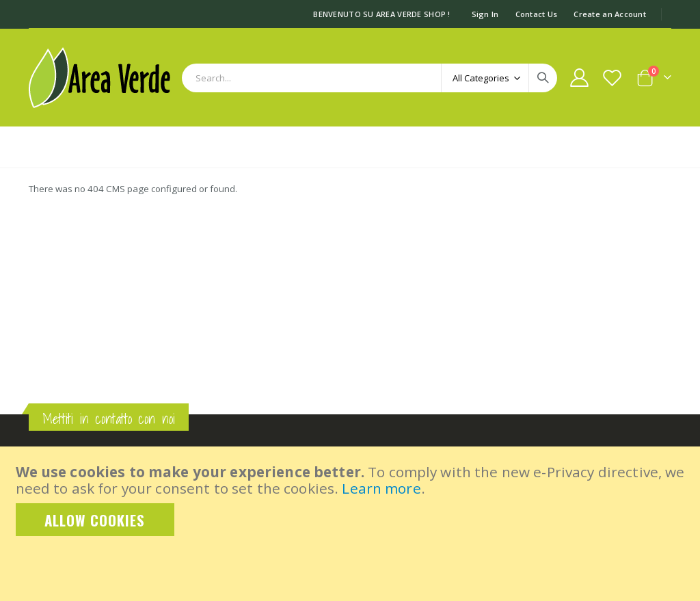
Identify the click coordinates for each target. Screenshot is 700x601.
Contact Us (537, 14)
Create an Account (610, 14)
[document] (351, 500)
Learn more (381, 488)
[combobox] (369, 78)
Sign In (485, 14)
